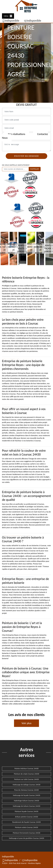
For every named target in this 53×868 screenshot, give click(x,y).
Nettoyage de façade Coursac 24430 (26, 795)
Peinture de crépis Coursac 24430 (26, 774)
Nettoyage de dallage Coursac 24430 (26, 785)
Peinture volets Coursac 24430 (27, 827)
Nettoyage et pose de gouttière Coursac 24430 (26, 838)
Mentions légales (34, 863)
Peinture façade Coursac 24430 (27, 811)
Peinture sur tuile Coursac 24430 (26, 779)
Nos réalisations (17, 134)
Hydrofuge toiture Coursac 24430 (26, 801)
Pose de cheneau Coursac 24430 (26, 790)
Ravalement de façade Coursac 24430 (26, 822)
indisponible (11, 21)
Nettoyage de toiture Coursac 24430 (26, 806)
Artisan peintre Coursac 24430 (26, 817)
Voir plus (26, 723)
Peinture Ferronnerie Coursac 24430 (26, 833)
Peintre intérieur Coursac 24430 (27, 769)
